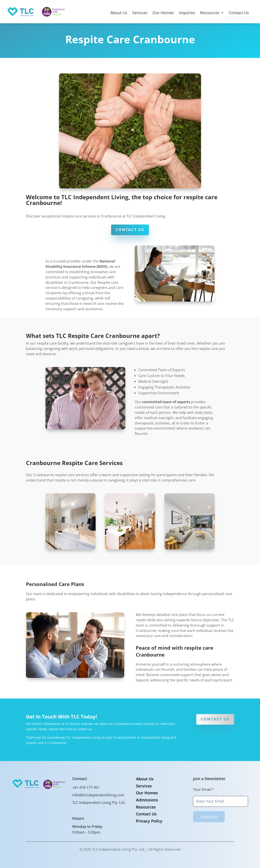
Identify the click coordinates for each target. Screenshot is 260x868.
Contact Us (239, 13)
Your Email (203, 789)
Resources (210, 13)
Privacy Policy (149, 821)
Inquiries (187, 13)
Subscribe (209, 817)
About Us (119, 13)
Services (140, 13)
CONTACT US (130, 230)
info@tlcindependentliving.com (98, 795)
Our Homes (163, 13)
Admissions (147, 800)
